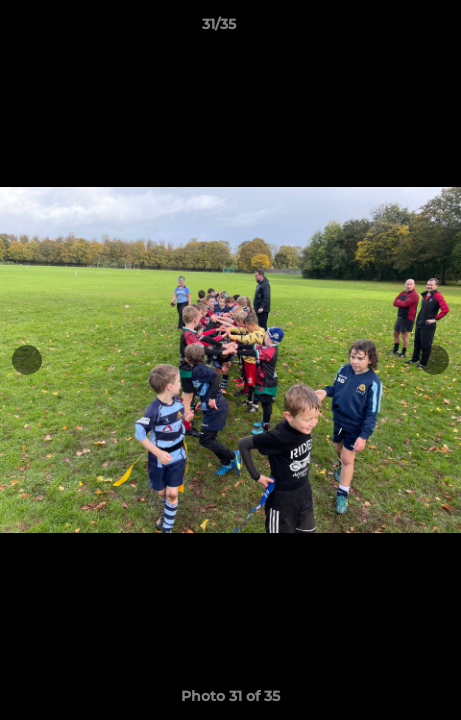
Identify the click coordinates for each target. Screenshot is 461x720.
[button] (389, 29)
